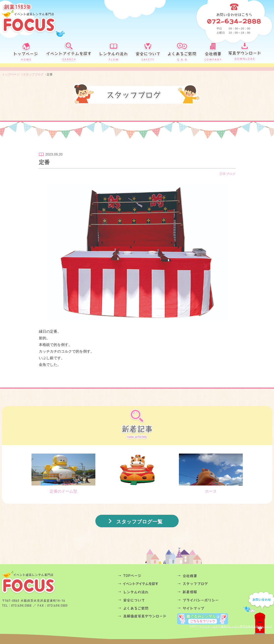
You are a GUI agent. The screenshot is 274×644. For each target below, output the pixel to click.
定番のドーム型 (63, 473)
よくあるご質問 (146, 608)
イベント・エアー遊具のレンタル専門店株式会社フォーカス (236, 626)
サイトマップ (205, 608)
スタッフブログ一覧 (139, 522)
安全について (146, 600)
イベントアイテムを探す (146, 584)
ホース (211, 473)
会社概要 (205, 576)
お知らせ (205, 592)
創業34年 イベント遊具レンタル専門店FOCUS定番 (29, 18)
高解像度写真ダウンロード (146, 616)
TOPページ (146, 576)
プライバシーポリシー (205, 600)
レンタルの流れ (146, 592)
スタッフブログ (205, 584)
